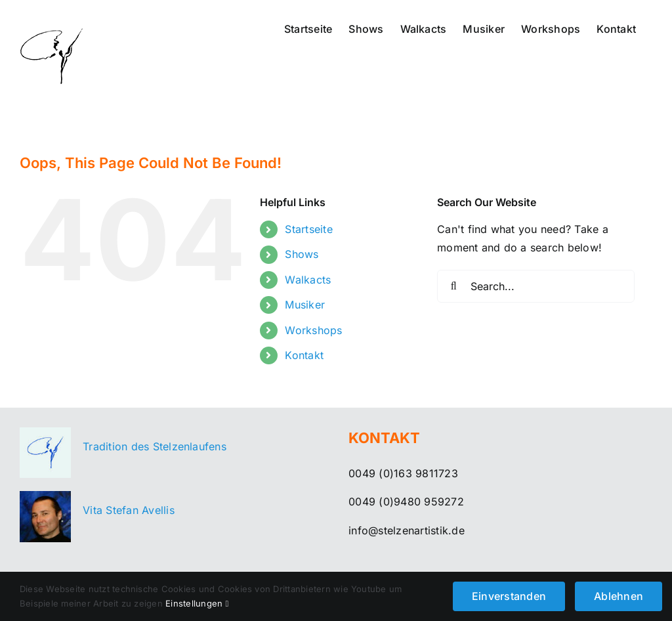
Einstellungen (197, 603)
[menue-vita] (45, 496)
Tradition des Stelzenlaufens (155, 446)
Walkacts (308, 280)
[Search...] (536, 286)
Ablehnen (619, 596)
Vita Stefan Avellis (129, 510)
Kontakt (304, 355)
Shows (302, 254)
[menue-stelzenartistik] (45, 433)
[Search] (453, 286)
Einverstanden (509, 596)
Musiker (305, 305)
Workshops (313, 330)
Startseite (308, 229)
